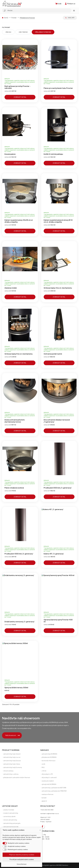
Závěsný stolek (11, 288)
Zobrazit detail (20, 97)
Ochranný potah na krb (53, 354)
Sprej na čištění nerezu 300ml (16, 688)
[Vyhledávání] (39, 10)
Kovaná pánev (10, 154)
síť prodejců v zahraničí (49, 777)
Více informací (22, 864)
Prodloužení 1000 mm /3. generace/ (19, 554)
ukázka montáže (9, 810)
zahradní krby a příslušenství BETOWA (54, 788)
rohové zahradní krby (10, 820)
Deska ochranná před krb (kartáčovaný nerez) (15, 421)
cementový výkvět (9, 816)
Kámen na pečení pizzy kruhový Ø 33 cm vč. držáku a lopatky (58, 221)
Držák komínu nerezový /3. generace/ (20, 622)
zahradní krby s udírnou (11, 774)
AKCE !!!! (44, 801)
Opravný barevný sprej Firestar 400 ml (58, 621)
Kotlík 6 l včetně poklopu (53, 154)
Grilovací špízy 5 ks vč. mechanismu (19, 354)
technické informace (48, 761)
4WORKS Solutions (62, 865)
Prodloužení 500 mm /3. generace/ (58, 488)
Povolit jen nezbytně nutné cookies (22, 859)
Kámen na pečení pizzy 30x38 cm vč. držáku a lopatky (19, 221)
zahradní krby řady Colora (12, 764)
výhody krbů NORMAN (49, 784)
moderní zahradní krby (11, 813)
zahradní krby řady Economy (13, 767)
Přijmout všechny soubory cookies (22, 855)
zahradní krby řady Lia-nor (12, 757)
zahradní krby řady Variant (12, 754)
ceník (43, 764)
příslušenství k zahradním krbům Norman (17, 777)
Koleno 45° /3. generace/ (54, 554)
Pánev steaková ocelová (14, 488)
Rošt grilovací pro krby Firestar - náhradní (17, 87)
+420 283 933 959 (47, 810)
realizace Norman (48, 794)
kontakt (44, 798)
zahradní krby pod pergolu (12, 823)
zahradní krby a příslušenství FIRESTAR (54, 791)
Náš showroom (13, 735)
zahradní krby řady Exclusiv (12, 761)
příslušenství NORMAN (49, 757)
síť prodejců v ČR (47, 774)
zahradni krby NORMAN (49, 754)
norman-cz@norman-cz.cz (50, 813)
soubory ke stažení (48, 781)
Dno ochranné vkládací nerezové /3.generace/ (57, 421)
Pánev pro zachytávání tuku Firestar (58, 88)
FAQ (43, 767)
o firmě (44, 771)
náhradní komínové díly (11, 827)
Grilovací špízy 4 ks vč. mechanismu (58, 288)
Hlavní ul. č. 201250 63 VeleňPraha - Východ (46, 819)
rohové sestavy (8, 771)
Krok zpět (70, 18)
